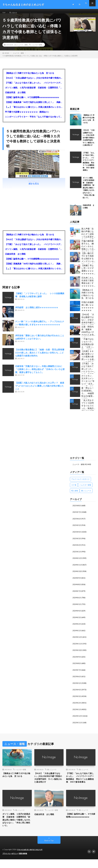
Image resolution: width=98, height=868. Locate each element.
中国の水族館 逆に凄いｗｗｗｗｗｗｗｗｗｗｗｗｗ (88, 309)
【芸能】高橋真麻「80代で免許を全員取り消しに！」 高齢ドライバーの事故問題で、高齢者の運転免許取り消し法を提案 (34, 105)
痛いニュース (52, 770)
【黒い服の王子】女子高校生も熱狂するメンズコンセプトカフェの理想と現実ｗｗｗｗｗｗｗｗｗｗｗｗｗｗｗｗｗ (88, 261)
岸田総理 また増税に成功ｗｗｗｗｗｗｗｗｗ (37, 311)
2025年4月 (77, 535)
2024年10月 (77, 574)
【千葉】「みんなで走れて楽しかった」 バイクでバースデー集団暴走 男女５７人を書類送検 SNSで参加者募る (34, 86)
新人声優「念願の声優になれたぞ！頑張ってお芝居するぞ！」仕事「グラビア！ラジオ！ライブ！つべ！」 (88, 236)
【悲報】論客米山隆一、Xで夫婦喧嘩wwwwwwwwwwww (32, 100)
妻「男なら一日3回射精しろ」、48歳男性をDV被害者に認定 (88, 396)
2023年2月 (77, 704)
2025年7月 (77, 515)
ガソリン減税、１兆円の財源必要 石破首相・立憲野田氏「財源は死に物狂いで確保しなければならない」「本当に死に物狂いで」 (34, 91)
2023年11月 (77, 645)
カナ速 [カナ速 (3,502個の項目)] (74, 488)
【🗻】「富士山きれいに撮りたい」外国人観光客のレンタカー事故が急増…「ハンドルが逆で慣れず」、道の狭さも (34, 110)
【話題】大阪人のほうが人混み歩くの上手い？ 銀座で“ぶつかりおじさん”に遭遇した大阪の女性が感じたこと (40, 389)
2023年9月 (77, 658)
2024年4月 (77, 613)
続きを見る (34, 187)
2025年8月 (77, 509)
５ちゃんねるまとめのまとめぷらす (31, 858)
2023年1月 (77, 710)
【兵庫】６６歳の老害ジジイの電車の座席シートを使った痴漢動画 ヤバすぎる (88, 359)
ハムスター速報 (37, 48)
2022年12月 (77, 717)
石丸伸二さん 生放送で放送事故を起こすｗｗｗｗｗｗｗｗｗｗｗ (88, 285)
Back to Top (49, 849)
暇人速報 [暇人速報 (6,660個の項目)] (75, 494)
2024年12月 (77, 561)
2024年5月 (77, 606)
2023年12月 (77, 639)
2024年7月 (77, 593)
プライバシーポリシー (11, 862)
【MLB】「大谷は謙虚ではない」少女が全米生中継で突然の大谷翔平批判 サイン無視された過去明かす (34, 81)
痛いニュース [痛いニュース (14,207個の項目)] (86, 494)
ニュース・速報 (22, 48)
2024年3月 (77, 619)
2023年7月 (77, 671)
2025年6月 (77, 522)
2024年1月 (77, 632)
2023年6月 (77, 678)
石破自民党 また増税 (15, 96)
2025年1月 (77, 554)
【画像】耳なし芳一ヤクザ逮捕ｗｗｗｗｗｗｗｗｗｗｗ (88, 273)
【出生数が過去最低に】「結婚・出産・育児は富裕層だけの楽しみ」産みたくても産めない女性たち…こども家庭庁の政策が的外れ (40, 356)
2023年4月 (77, 691)
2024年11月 (77, 567)
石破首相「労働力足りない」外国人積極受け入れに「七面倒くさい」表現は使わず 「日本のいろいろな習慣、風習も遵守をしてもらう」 (40, 372)
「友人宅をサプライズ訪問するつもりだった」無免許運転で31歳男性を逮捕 (88, 408)
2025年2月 (77, 548)
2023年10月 (77, 652)
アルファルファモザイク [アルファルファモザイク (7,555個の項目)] (80, 482)
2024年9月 (77, 580)
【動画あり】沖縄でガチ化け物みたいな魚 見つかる (30, 76)
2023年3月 (77, 697)
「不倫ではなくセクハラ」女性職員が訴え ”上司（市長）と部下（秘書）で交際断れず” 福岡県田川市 (88, 347)
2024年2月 (77, 626)
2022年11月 (77, 723)
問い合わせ (15, 13)
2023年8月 (77, 665)
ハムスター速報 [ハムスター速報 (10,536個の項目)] (85, 488)
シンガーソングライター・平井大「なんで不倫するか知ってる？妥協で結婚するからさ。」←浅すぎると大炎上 (34, 120)
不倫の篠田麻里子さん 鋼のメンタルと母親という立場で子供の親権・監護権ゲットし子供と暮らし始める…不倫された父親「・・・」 (88, 249)
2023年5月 (77, 684)
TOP (4, 13)
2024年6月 (77, 600)
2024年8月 (77, 587)
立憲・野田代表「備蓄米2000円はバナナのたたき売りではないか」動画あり (88, 334)
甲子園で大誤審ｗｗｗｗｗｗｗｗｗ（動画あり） (28, 115)
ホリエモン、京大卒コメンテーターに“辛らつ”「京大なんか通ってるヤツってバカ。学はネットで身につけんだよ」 (88, 383)
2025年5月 (77, 528)
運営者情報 (25, 862)
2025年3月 (77, 541)
